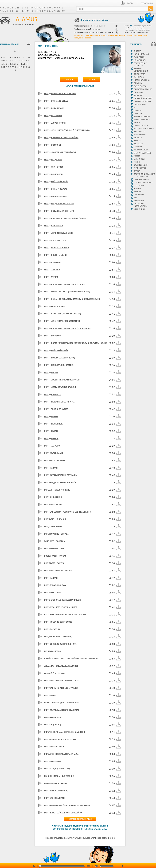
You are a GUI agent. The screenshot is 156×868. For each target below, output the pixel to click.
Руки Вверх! (140, 57)
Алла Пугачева (141, 150)
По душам (57, 160)
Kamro (137, 141)
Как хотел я (57, 226)
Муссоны (56, 145)
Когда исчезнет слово (62, 204)
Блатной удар (141, 165)
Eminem (138, 110)
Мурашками (58, 108)
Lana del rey (140, 60)
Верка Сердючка (142, 119)
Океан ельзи (140, 104)
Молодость (57, 174)
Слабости (56, 394)
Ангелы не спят (59, 240)
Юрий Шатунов (141, 54)
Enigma (138, 51)
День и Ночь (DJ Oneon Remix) (66, 321)
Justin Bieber (140, 135)
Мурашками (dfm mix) (63, 211)
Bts (135, 198)
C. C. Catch (139, 185)
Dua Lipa (138, 83)
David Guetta (140, 86)
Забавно (56, 446)
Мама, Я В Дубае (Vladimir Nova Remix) (71, 292)
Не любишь (57, 424)
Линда (137, 122)
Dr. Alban (138, 92)
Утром (55, 277)
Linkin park (139, 195)
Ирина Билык (140, 209)
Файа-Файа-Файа (60, 350)
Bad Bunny (139, 201)
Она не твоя (57, 167)
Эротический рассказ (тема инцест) (144, 175)
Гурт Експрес (140, 168)
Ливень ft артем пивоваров (65, 380)
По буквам (57, 116)
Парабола (56, 336)
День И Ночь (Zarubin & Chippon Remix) (70, 130)
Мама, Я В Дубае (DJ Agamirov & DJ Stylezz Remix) (76, 299)
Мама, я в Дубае (60, 101)
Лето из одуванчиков (62, 233)
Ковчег (55, 416)
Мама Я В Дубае (59, 189)
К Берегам (56, 262)
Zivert (137, 171)
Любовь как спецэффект (64, 152)
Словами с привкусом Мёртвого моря (71, 328)
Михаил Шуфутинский (141, 70)
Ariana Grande (141, 125)
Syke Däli (138, 192)
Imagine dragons (142, 101)
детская (138, 138)
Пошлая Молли (142, 179)
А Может (56, 270)
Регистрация (147, 3)
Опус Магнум (58, 306)
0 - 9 (15, 51)
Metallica (139, 144)
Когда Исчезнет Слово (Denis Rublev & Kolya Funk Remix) (79, 343)
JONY (136, 107)
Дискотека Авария (143, 89)
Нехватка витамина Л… (63, 402)
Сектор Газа (140, 74)
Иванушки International (141, 205)
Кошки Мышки (59, 255)
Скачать (91, 80)
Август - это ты (59, 123)
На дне (55, 372)
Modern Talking (142, 80)
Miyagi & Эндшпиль (144, 98)
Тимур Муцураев (142, 116)
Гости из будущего (143, 182)
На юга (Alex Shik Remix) (63, 358)
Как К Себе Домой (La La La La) (66, 314)
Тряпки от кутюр (60, 409)
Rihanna (138, 147)
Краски (137, 188)
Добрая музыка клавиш (64, 387)
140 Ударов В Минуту (144, 129)
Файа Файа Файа (60, 182)
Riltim (137, 162)
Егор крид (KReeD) (142, 153)
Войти (130, 3)
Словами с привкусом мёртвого (68, 284)
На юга (55, 431)
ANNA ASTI (139, 95)
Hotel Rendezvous (60, 248)
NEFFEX (137, 156)
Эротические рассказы (140, 64)
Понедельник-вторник (63, 365)
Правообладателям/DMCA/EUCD (63, 838)
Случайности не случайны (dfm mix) (70, 218)
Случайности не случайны (65, 138)
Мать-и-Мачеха (59, 196)
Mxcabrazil (139, 132)
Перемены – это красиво (64, 94)
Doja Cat (138, 113)
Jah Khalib (139, 77)
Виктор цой (140, 159)
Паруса (55, 438)
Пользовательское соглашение (98, 838)
